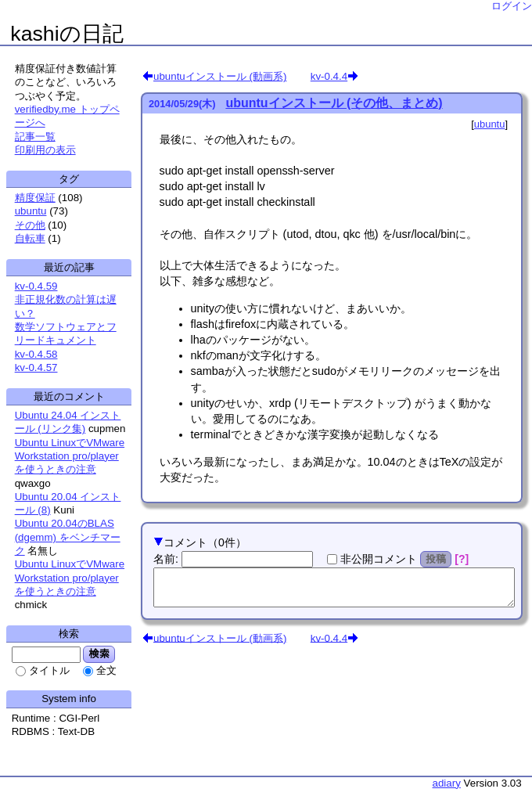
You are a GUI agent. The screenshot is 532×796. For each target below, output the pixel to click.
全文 (106, 670)
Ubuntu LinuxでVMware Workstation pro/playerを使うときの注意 (70, 456)
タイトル (49, 670)
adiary (447, 783)
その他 (30, 225)
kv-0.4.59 (36, 286)
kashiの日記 (66, 34)
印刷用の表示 (45, 150)
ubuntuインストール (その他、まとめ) (334, 103)
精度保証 (35, 198)
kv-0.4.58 (36, 354)
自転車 (30, 238)
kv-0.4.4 (329, 76)
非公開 (379, 559)
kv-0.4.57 (36, 367)
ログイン (512, 6)
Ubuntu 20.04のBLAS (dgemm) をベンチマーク (68, 537)
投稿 (436, 559)
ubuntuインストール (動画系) (220, 76)
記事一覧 (35, 137)
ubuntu (490, 124)
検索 (99, 654)
